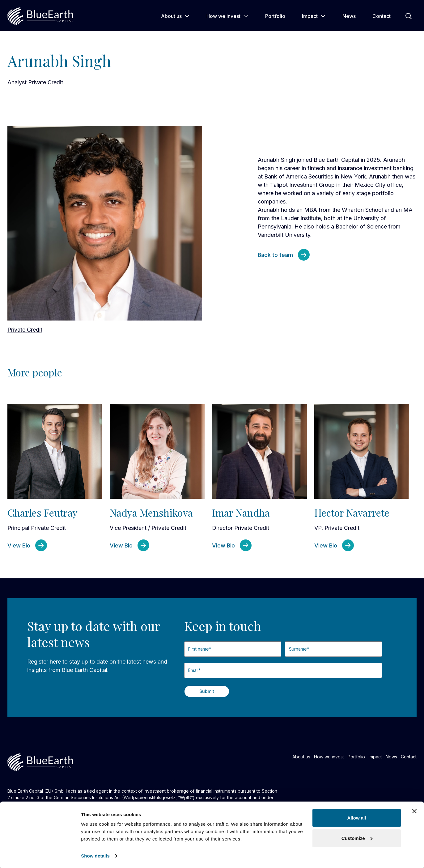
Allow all (357, 818)
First (184, 659)
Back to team (275, 255)
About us (175, 16)
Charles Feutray (42, 512)
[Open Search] (409, 16)
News (349, 16)
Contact (382, 16)
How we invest (227, 16)
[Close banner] (414, 811)
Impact (314, 16)
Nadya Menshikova (151, 512)
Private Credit (25, 330)
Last (285, 659)
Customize (357, 838)
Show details (95, 856)
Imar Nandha (241, 512)
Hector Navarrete (352, 512)
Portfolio (275, 16)
